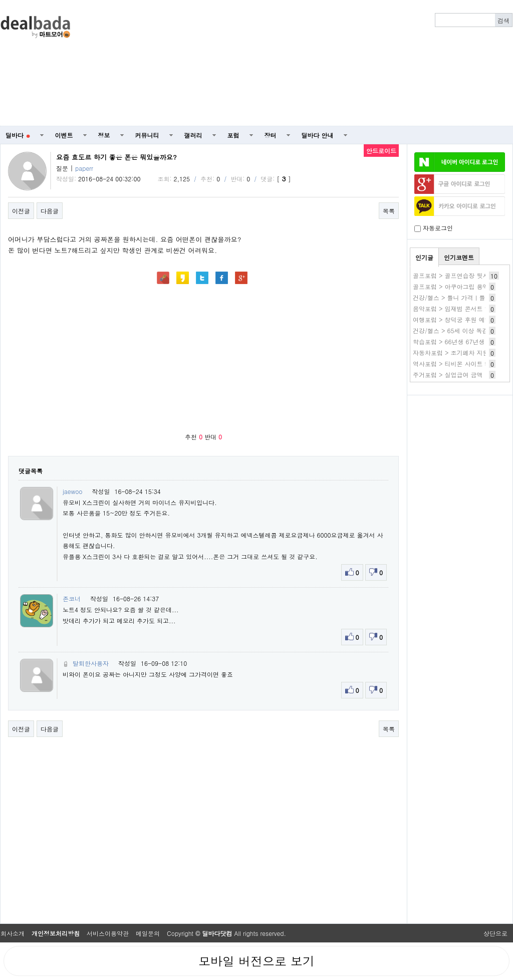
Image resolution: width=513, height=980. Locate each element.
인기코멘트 (459, 257)
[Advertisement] (370, 63)
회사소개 (13, 933)
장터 (271, 135)
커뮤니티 (147, 135)
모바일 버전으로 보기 (256, 961)
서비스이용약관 (108, 933)
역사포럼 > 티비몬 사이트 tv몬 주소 (461, 363)
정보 (104, 135)
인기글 (424, 257)
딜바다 (18, 135)
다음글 (50, 211)
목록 (389, 211)
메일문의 (148, 933)
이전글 (21, 211)
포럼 (233, 135)
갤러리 (193, 135)
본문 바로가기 (0, 0)
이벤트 (64, 135)
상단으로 (495, 933)
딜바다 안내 (318, 135)
